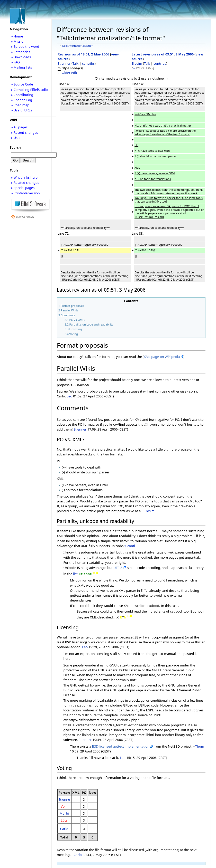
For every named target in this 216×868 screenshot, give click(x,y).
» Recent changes (25, 132)
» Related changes (25, 183)
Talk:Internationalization (78, 46)
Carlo (64, 829)
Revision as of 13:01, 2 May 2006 (83, 54)
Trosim (137, 63)
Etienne (64, 799)
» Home (17, 36)
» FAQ (15, 62)
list (75, 574)
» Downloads (21, 57)
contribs (88, 63)
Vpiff (64, 806)
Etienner (64, 63)
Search (15, 147)
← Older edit (67, 73)
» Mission (18, 41)
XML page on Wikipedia (162, 357)
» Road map (20, 105)
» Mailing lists (21, 67)
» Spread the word (25, 46)
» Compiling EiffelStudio (29, 90)
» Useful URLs (22, 110)
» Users (17, 138)
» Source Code (22, 84)
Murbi (64, 813)
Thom (200, 746)
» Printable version (25, 193)
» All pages (19, 127)
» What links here (24, 177)
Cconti (130, 546)
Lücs (64, 820)
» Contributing (22, 95)
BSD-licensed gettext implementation (121, 746)
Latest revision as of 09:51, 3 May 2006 (163, 54)
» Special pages (23, 188)
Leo (69, 396)
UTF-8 (118, 568)
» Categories (21, 52)
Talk (75, 63)
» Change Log (22, 100)
